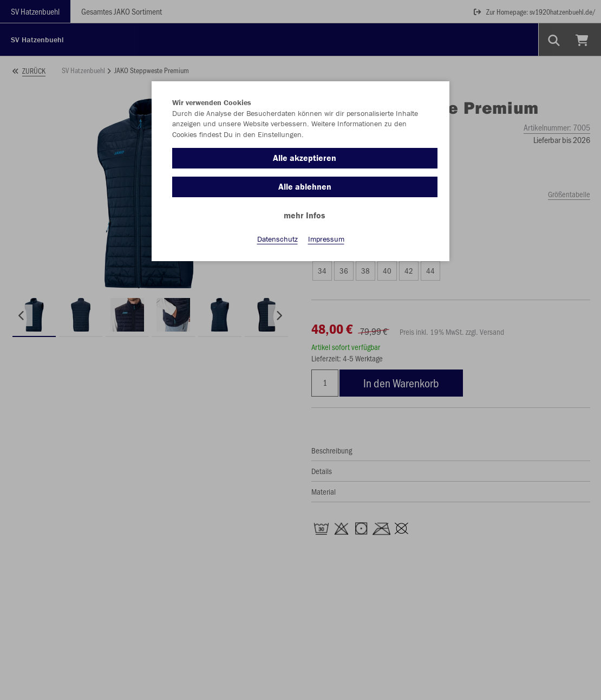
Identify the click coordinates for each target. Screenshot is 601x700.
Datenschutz (277, 239)
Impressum (326, 239)
